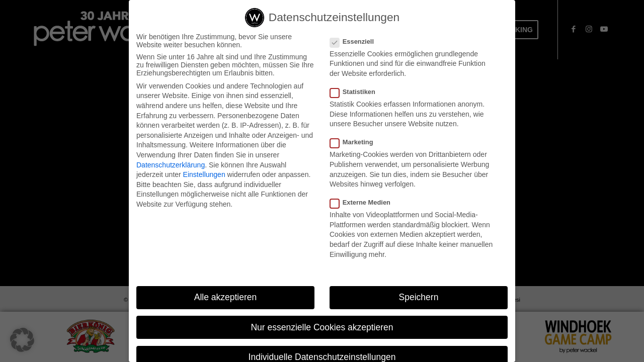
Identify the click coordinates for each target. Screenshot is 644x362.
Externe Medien (364, 202)
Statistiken (357, 92)
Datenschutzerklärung (171, 165)
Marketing (356, 142)
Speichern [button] (419, 297)
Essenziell (356, 41)
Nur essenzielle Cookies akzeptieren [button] (322, 327)
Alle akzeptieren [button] (226, 297)
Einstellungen (204, 174)
